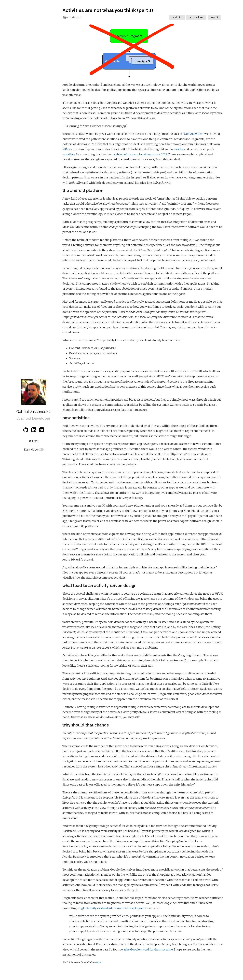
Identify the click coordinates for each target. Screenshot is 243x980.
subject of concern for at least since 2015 (140, 154)
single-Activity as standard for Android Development (112, 908)
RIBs (65, 149)
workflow (69, 154)
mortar (179, 149)
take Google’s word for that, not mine (148, 949)
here (98, 962)
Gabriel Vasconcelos (34, 412)
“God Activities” (193, 134)
